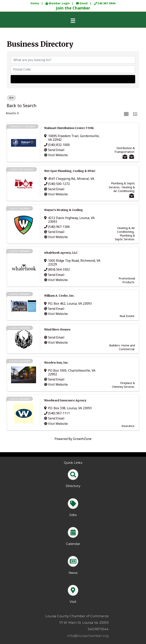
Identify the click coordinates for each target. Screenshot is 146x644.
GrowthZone (82, 439)
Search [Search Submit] (73, 79)
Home (35, 3)
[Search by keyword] (73, 60)
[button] (126, 114)
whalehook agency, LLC (61, 253)
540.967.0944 (105, 3)
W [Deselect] (11, 98)
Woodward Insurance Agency (65, 400)
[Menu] (73, 20)
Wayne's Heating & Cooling (64, 210)
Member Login (58, 3)
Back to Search (22, 105)
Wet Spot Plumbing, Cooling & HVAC (70, 171)
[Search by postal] (73, 69)
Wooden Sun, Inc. (56, 363)
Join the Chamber (73, 8)
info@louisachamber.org (88, 636)
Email (82, 3)
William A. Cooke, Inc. (59, 296)
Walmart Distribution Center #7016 (69, 128)
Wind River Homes (57, 329)
